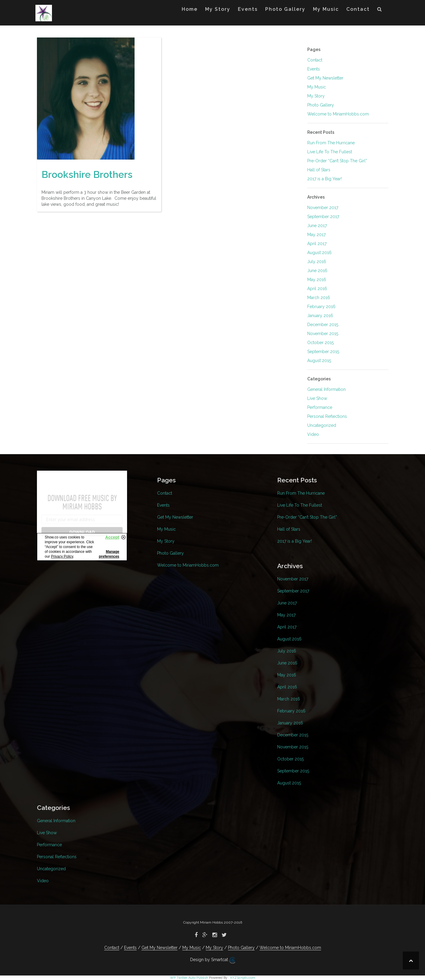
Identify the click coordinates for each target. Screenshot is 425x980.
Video (313, 434)
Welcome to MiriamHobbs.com (338, 114)
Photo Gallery (285, 9)
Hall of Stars (319, 170)
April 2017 (317, 244)
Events (248, 9)
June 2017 (317, 226)
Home (190, 9)
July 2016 (317, 262)
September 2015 (323, 352)
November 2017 (323, 208)
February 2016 (321, 307)
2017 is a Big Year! (325, 179)
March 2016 (319, 298)
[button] (380, 10)
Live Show (317, 398)
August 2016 (319, 253)
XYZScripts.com (243, 978)
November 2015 (323, 334)
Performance (320, 407)
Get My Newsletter (325, 78)
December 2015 (323, 325)
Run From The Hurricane (331, 143)
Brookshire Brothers (87, 179)
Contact (358, 9)
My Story (218, 9)
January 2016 (320, 316)
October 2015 (320, 343)
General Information (326, 389)
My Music (326, 9)
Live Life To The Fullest (330, 152)
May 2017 (316, 235)
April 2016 (317, 289)
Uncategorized (322, 425)
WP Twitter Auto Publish (189, 978)
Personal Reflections (327, 416)
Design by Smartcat (213, 960)
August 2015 (319, 361)
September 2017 (323, 217)
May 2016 (317, 280)
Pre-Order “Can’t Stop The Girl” (337, 161)
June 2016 (317, 271)
